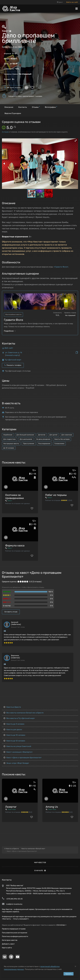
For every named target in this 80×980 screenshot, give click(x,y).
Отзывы (36, 107)
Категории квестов (10, 940)
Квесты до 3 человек (14, 724)
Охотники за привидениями (14, 497)
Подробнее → (10, 331)
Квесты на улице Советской (17, 746)
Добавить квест (8, 944)
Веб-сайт (9, 348)
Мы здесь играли (13, 88)
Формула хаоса (15, 545)
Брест (60, 2)
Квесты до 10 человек (14, 735)
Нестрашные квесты (11, 444)
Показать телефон (13, 365)
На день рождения (43, 439)
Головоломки (59, 444)
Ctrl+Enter (61, 925)
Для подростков (9, 439)
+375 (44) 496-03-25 (14, 899)
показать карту (13, 355)
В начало (40, 871)
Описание (9, 107)
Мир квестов (40, 862)
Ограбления (8, 435)
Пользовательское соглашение (15, 933)
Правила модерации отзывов (14, 929)
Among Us (52, 807)
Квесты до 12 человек (14, 741)
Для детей (53, 435)
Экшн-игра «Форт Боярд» (16, 763)
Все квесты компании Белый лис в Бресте (24, 713)
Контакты (23, 107)
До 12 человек (9, 448)
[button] (76, 141)
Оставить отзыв (11, 612)
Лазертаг (11, 807)
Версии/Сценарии (13, 113)
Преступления (29, 444)
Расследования (44, 444)
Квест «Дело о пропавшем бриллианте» (23, 758)
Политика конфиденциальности (15, 936)
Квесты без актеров (62, 439)
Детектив (42, 435)
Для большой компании (25, 435)
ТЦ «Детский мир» (13, 360)
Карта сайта (7, 948)
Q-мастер (7, 606)
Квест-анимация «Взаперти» (18, 752)
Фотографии (51, 107)
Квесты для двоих (13, 730)
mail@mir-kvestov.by (14, 904)
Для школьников (26, 439)
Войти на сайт (72, 2)
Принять (69, 974)
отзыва (5, 132)
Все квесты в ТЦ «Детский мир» (19, 718)
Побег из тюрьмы (56, 495)
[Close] (75, 966)
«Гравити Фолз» (61, 267)
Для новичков (67, 435)
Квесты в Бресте (12, 707)
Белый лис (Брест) (16, 47)
